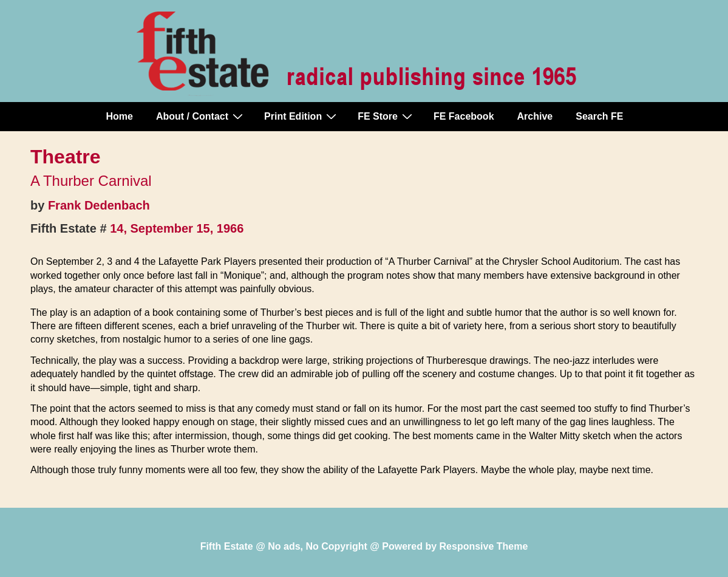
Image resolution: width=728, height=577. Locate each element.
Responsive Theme (484, 546)
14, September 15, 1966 (177, 228)
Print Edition (302, 116)
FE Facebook (464, 116)
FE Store (386, 116)
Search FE (599, 116)
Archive (535, 116)
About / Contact (201, 116)
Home (120, 116)
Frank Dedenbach (99, 205)
